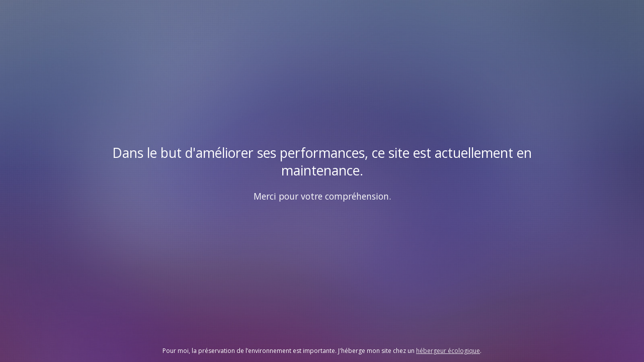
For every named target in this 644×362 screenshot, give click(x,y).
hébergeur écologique (448, 351)
